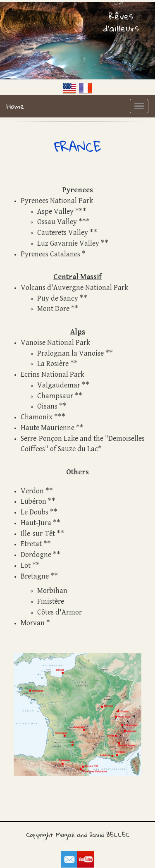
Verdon (32, 491)
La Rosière (53, 364)
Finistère (51, 601)
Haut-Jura (36, 523)
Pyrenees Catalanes (50, 254)
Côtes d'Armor (60, 612)
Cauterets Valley (63, 233)
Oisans (47, 406)
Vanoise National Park (55, 343)
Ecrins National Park (52, 374)
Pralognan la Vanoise (70, 353)
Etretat (31, 544)
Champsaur (55, 396)
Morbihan (52, 591)
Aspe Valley (55, 212)
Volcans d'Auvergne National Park (74, 288)
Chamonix (37, 417)
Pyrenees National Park (57, 201)
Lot (26, 566)
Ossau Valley (57, 222)
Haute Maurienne (48, 428)
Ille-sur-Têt (38, 534)
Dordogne (36, 555)
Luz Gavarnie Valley (68, 243)
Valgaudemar (59, 385)
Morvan (33, 623)
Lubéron (33, 501)
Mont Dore (53, 309)
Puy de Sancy (58, 298)
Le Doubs (35, 512)
